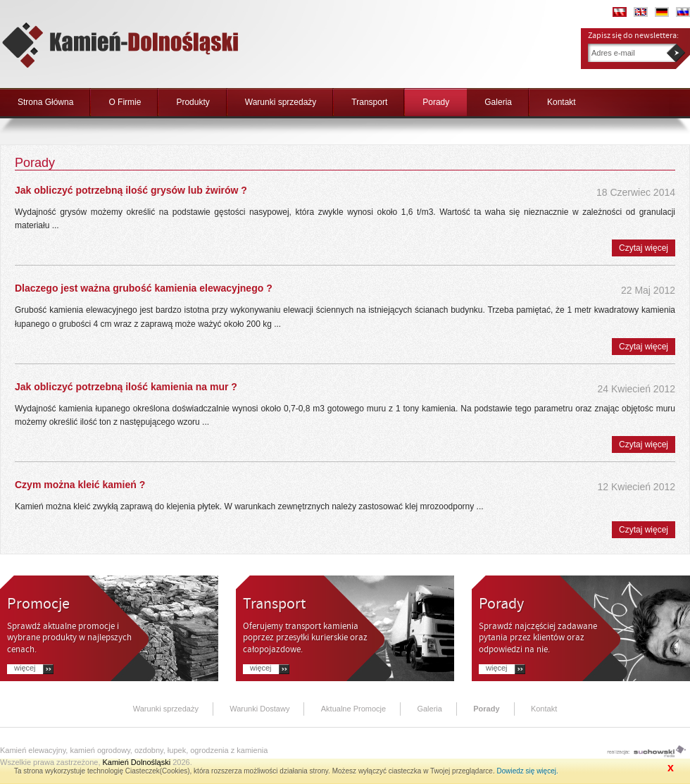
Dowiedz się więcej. (527, 771)
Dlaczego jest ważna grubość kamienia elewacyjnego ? (144, 288)
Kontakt (562, 102)
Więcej (25, 668)
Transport (369, 102)
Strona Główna (45, 102)
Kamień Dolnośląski (137, 762)
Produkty (193, 102)
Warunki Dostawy (259, 709)
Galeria (498, 102)
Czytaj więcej (644, 248)
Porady (436, 102)
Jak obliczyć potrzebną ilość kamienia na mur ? (126, 387)
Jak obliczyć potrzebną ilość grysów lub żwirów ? (131, 190)
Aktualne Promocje (353, 709)
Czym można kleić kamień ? (80, 485)
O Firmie (125, 102)
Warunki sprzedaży (281, 102)
